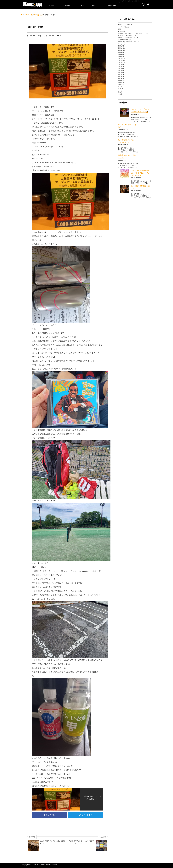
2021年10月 (122, 45)
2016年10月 (122, 84)
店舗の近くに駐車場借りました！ (128, 35)
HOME (51, 5)
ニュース (81, 5)
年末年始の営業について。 (126, 39)
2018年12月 (122, 49)
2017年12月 (122, 59)
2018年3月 (121, 55)
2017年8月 (121, 65)
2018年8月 (121, 53)
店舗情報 (66, 5)
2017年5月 (121, 71)
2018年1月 (121, 57)
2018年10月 (122, 51)
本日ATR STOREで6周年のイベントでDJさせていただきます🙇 (140, 173)
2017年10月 (122, 63)
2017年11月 (122, 61)
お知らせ (121, 88)
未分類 (120, 94)
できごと (41, 36)
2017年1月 (121, 78)
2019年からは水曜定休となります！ (129, 37)
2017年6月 (121, 69)
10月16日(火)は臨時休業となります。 (129, 41)
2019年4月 (121, 47)
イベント (121, 90)
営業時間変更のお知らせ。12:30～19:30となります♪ (134, 33)
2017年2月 (121, 76)
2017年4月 (121, 72)
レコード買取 (111, 5)
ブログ (94, 5)
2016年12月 (122, 80)
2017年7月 (121, 67)
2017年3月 (121, 74)
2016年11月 (122, 82)
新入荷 (120, 92)
